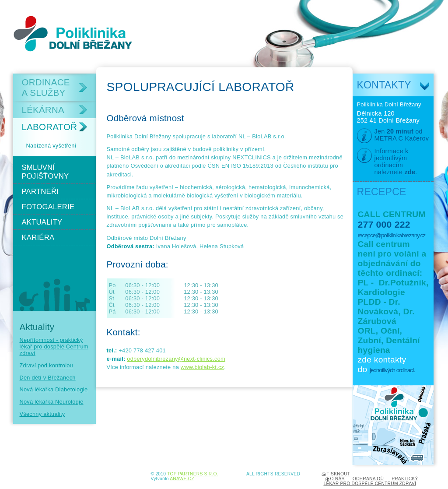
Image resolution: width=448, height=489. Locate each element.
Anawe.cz (182, 479)
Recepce (382, 192)
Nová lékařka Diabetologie (54, 389)
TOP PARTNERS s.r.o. (193, 474)
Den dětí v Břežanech (48, 378)
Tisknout (339, 474)
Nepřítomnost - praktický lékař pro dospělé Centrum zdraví (54, 347)
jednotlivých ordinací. (392, 370)
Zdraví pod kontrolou (47, 365)
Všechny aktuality (42, 414)
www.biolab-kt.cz (202, 367)
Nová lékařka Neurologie (52, 402)
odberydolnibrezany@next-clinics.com (176, 359)
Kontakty (384, 85)
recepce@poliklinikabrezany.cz (392, 235)
